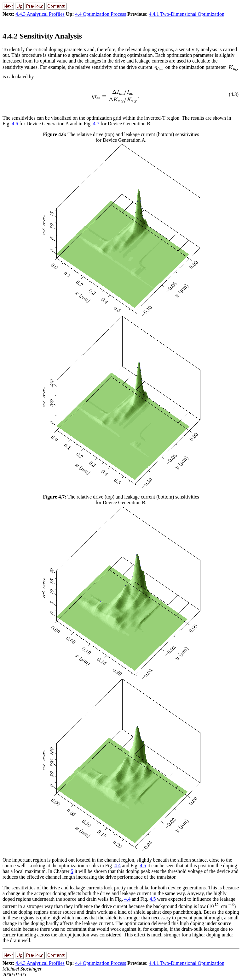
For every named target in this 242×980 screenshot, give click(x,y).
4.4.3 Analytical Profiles (40, 14)
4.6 (15, 124)
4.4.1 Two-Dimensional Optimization (187, 14)
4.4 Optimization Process (101, 14)
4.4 (118, 866)
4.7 (96, 124)
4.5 (143, 866)
